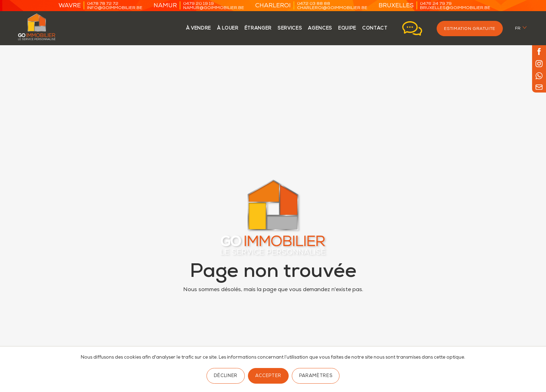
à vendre (198, 29)
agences (320, 29)
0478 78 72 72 (103, 4)
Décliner (226, 376)
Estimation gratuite (470, 29)
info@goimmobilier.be (115, 8)
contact (375, 29)
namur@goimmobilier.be (214, 8)
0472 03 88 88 (314, 4)
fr (518, 29)
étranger (258, 29)
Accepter (268, 376)
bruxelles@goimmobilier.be (455, 8)
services (290, 29)
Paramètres (316, 376)
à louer (228, 29)
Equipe (347, 29)
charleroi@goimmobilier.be (332, 8)
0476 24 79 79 (436, 4)
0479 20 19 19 (198, 4)
